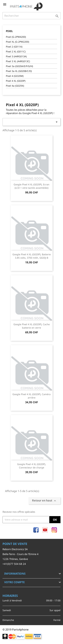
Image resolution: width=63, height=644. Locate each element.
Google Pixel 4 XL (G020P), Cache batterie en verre (32, 326)
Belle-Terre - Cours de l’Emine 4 (20, 554)
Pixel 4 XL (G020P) (16, 81)
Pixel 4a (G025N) (15, 86)
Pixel (9, 31)
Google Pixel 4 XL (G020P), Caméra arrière (32, 396)
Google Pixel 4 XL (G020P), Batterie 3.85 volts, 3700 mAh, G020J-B (32, 256)
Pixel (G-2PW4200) (16, 37)
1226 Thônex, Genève (15, 559)
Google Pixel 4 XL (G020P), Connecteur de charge (32, 466)
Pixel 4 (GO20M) (15, 76)
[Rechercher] (32, 16)
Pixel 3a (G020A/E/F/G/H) (19, 66)
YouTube (45, 530)
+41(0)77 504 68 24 (14, 564)
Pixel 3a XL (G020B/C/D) (19, 71)
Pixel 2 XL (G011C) (16, 51)
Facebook (36, 530)
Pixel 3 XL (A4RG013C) (18, 61)
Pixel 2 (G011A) (14, 47)
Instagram (54, 530)
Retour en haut (45, 501)
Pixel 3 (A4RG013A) (16, 56)
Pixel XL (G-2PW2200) (17, 42)
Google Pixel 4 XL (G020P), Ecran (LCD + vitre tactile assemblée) (32, 186)
